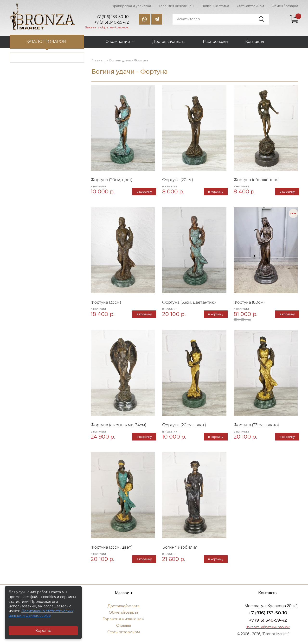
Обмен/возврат (123, 614)
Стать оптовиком (250, 6)
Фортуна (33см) (107, 303)
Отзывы (124, 628)
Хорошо (43, 631)
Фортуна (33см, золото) (257, 426)
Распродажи (215, 41)
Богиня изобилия (181, 549)
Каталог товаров (47, 41)
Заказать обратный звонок (107, 27)
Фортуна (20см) (178, 180)
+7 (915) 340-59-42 (268, 622)
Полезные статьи (215, 6)
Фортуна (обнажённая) (257, 180)
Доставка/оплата (169, 41)
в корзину (144, 192)
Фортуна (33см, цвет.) (112, 549)
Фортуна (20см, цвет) (112, 180)
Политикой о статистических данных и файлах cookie (41, 613)
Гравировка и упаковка (132, 6)
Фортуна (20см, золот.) (185, 426)
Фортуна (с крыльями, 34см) (119, 426)
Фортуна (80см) (250, 303)
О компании (118, 41)
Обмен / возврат (285, 6)
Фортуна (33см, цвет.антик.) (190, 303)
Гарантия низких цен (176, 6)
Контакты (255, 41)
